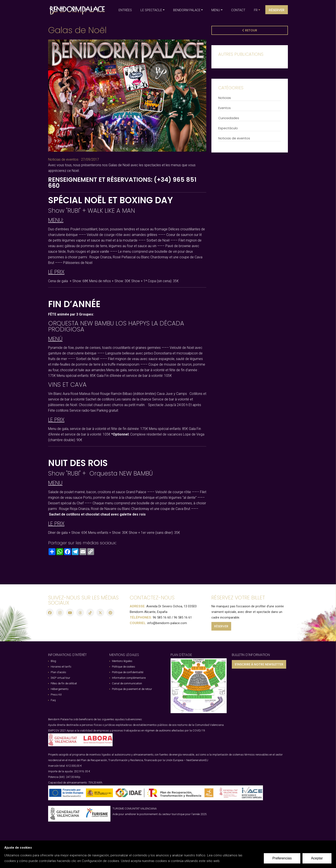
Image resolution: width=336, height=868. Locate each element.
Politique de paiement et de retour (132, 688)
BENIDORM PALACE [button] (187, 10)
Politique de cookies (124, 666)
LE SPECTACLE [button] (151, 10)
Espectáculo (228, 128)
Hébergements (60, 688)
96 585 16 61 (183, 616)
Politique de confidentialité (128, 671)
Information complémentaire (129, 677)
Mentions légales (122, 660)
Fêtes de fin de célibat (64, 682)
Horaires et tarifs (61, 666)
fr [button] (256, 10)
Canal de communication (127, 682)
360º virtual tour (60, 677)
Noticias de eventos (63, 159)
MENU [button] (216, 10)
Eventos (225, 108)
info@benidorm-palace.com (167, 622)
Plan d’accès (58, 671)
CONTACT (238, 10)
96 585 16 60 (162, 616)
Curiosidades (229, 118)
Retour (250, 30)
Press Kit (56, 693)
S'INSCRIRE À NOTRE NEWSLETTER (259, 663)
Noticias (225, 98)
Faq (53, 699)
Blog (53, 660)
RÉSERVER (221, 625)
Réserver (277, 10)
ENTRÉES (125, 10)
